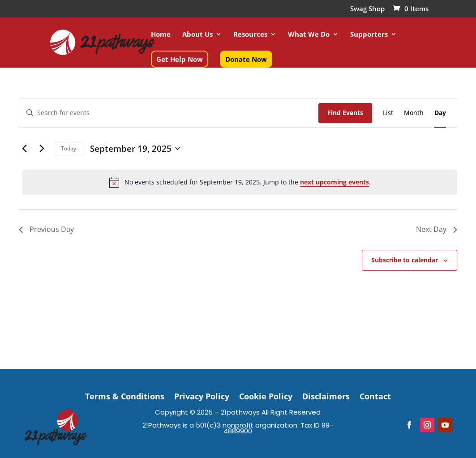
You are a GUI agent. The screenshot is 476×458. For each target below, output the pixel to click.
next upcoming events (334, 182)
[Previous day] (24, 149)
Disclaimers (326, 395)
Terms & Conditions (125, 395)
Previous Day (46, 229)
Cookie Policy (266, 395)
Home (161, 35)
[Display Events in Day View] (440, 113)
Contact (375, 395)
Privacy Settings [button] (238, 444)
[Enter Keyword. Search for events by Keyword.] (169, 113)
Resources (250, 35)
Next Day (437, 229)
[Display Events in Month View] (414, 113)
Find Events (345, 113)
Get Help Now (180, 59)
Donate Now (246, 59)
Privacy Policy (202, 395)
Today (69, 148)
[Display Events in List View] (388, 113)
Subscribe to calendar (405, 260)
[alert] (240, 182)
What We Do (309, 35)
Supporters (369, 35)
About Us (197, 35)
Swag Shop (367, 9)
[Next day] (42, 149)
